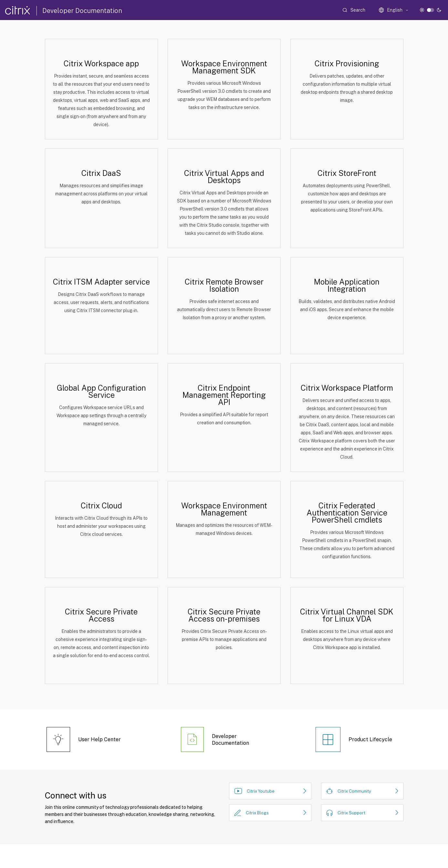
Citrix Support (351, 813)
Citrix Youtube (261, 791)
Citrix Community (354, 791)
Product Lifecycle (370, 739)
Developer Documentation (82, 11)
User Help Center (99, 739)
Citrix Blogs (257, 813)
